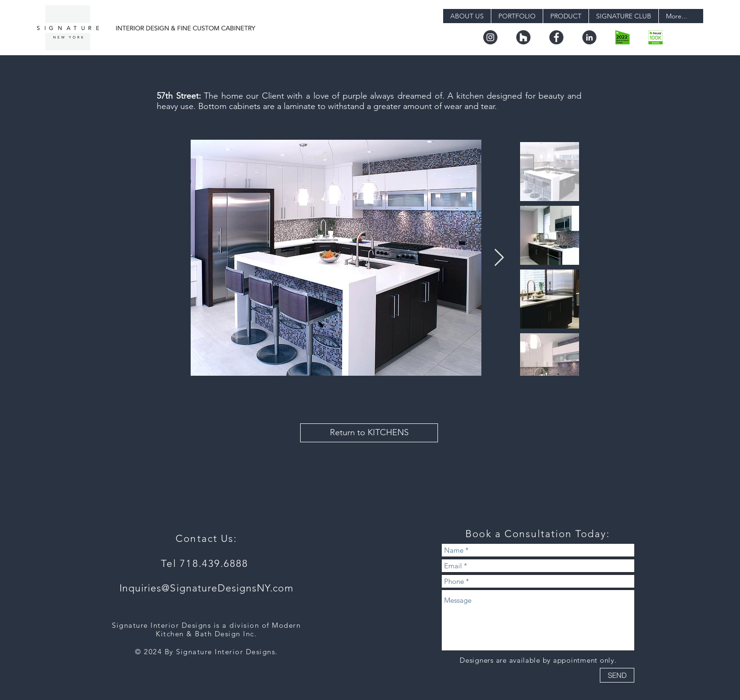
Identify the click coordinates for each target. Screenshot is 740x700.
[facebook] (556, 37)
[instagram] (490, 37)
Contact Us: (206, 538)
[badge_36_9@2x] (656, 37)
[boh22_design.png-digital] (622, 37)
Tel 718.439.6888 (206, 563)
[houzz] (523, 37)
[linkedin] (589, 37)
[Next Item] (499, 258)
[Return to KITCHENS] (369, 433)
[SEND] (617, 675)
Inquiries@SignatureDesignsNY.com (206, 588)
